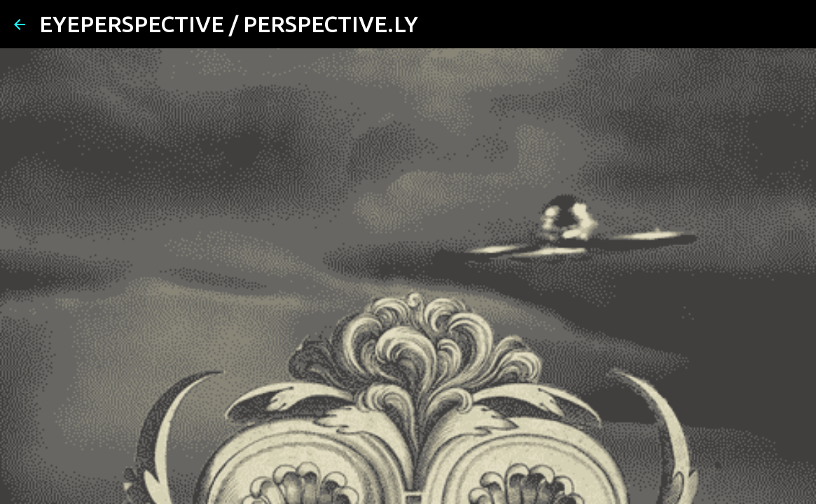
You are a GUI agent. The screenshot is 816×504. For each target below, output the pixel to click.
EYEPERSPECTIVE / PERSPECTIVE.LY (229, 24)
